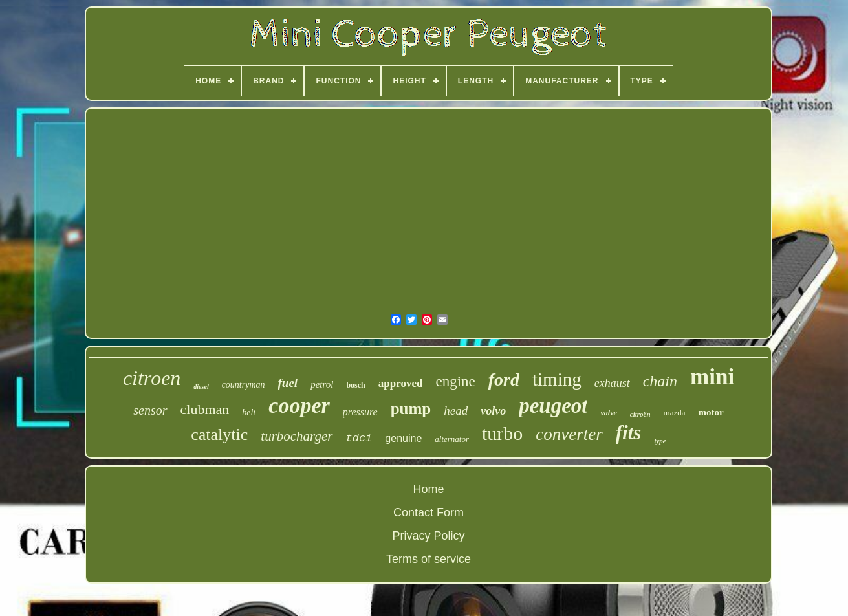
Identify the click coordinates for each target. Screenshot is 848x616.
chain (660, 381)
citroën (640, 414)
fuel (288, 383)
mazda (675, 412)
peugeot (553, 406)
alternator (452, 439)
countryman (244, 385)
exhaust (612, 383)
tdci (359, 438)
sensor (150, 410)
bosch (355, 385)
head (456, 411)
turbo (502, 433)
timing (557, 379)
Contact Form (429, 512)
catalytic (219, 434)
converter (569, 434)
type (660, 441)
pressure (360, 412)
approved (401, 383)
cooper (299, 405)
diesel (201, 387)
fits (629, 433)
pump (411, 409)
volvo (493, 411)
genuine (403, 438)
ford (504, 379)
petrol (322, 384)
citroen (152, 378)
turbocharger (297, 436)
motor (711, 412)
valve (608, 413)
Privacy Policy (428, 536)
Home (428, 489)
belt (249, 412)
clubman (205, 409)
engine (455, 381)
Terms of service (429, 559)
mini (712, 377)
